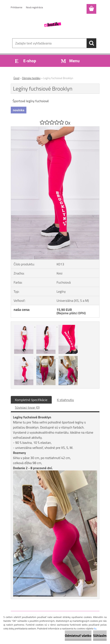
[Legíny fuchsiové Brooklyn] (55, 128)
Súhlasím (100, 636)
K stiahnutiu (66, 400)
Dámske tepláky (31, 78)
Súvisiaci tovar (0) (27, 407)
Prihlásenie (17, 7)
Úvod (16, 78)
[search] (91, 43)
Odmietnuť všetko (78, 636)
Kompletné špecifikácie (31, 400)
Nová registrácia (35, 7)
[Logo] (52, 25)
